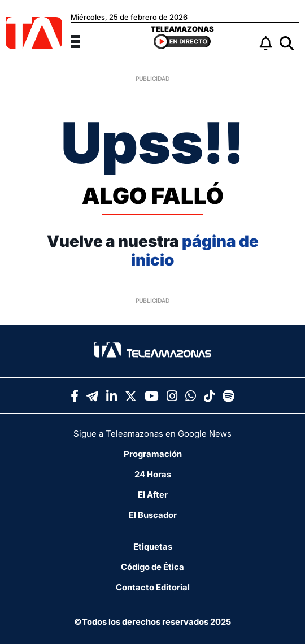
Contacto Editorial (153, 587)
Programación (153, 454)
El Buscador (153, 515)
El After (153, 495)
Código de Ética (152, 567)
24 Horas (153, 474)
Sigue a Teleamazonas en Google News (152, 434)
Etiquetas (153, 547)
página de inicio (195, 251)
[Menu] (82, 40)
